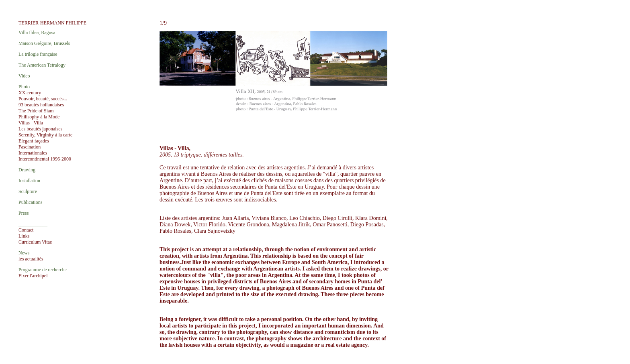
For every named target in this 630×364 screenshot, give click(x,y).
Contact (26, 230)
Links (24, 236)
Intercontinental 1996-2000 (45, 159)
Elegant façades (34, 141)
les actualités (31, 259)
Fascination (30, 147)
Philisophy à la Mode (39, 117)
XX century (30, 93)
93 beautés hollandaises (41, 105)
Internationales (33, 153)
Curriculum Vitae (35, 242)
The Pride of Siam (36, 111)
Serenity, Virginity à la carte (45, 135)
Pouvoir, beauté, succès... (43, 99)
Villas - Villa (31, 123)
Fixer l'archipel (33, 276)
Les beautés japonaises (40, 129)
